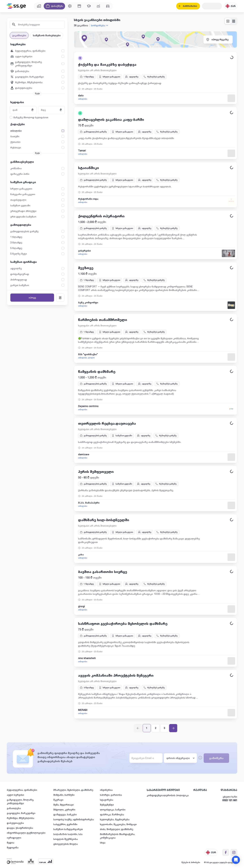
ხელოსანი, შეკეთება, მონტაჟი (118, 824)
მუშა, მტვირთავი (64, 805)
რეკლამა (200, 790)
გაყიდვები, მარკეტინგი (21, 813)
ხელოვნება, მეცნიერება (115, 819)
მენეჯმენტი (107, 805)
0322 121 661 (230, 800)
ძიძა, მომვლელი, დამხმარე (117, 829)
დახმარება (229, 790)
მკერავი (58, 800)
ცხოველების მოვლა (66, 844)
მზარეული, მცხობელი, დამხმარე (73, 790)
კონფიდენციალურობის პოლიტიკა (168, 795)
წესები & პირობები (191, 862)
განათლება (14, 808)
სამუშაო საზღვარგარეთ (68, 829)
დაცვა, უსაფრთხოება (20, 828)
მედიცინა (13, 847)
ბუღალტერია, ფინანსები (22, 790)
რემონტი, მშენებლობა (21, 818)
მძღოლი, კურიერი (64, 809)
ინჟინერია (106, 790)
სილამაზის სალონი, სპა (68, 834)
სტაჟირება (107, 800)
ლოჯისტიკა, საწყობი (113, 809)
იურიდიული (14, 838)
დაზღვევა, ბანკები (65, 814)
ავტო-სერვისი (15, 795)
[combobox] (100, 25)
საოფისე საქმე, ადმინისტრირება (74, 819)
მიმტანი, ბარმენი (64, 795)
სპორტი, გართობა (111, 795)
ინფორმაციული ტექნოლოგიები (26, 833)
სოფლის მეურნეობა (66, 839)
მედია (11, 843)
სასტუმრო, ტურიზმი (65, 824)
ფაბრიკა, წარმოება (112, 814)
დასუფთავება (15, 823)
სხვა (103, 843)
